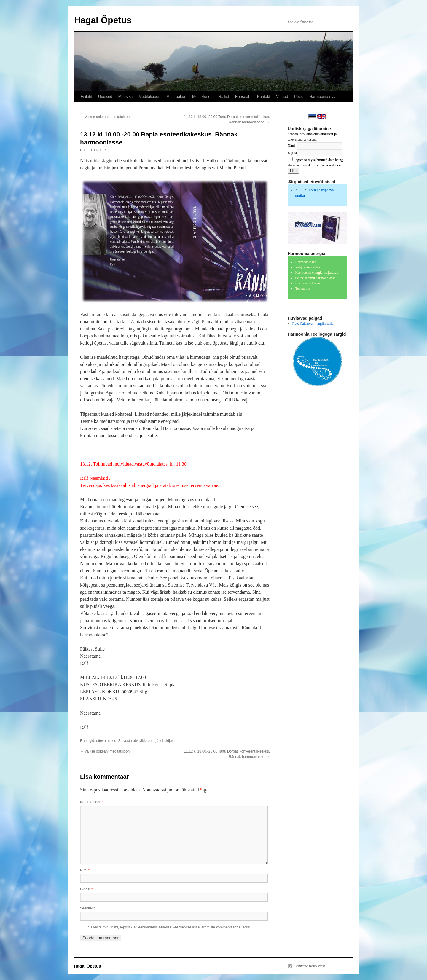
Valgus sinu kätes (308, 267)
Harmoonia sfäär (324, 97)
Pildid (299, 97)
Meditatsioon (149, 97)
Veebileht (87, 908)
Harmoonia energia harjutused (317, 273)
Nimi (85, 870)
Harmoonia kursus (308, 283)
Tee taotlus (303, 289)
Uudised (105, 97)
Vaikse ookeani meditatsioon (105, 117)
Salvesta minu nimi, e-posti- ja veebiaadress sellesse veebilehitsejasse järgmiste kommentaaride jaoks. (169, 927)
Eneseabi (243, 97)
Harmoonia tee (306, 262)
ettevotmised (106, 741)
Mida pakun (176, 97)
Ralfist (224, 97)
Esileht (86, 97)
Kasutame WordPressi (309, 966)
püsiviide (140, 741)
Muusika (125, 97)
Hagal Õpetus (103, 20)
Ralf (83, 150)
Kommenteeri (92, 802)
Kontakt (264, 97)
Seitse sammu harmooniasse (315, 278)
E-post (86, 889)
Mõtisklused (202, 97)
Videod (282, 97)
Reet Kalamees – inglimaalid (313, 324)
